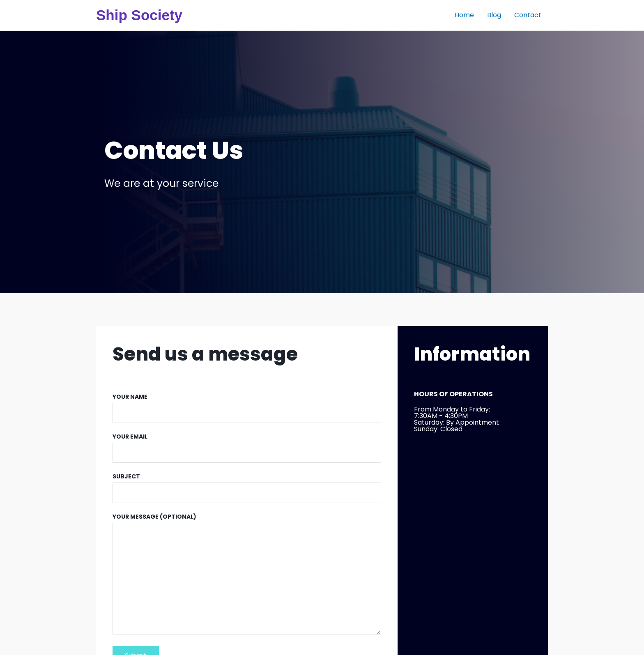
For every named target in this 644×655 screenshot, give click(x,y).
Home (464, 15)
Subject (247, 487)
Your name (247, 408)
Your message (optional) (247, 576)
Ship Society (139, 15)
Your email (247, 448)
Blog (494, 15)
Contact (528, 15)
